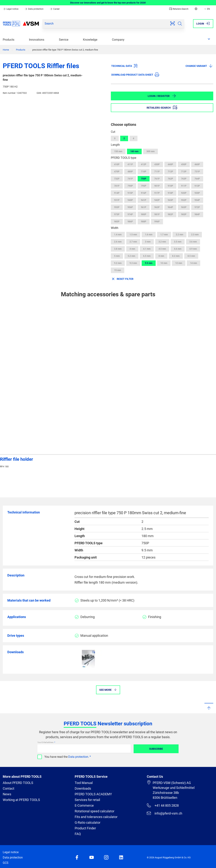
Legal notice (11, 9)
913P (197, 186)
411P (130, 164)
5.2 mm (131, 256)
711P (157, 172)
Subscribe (156, 749)
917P (157, 193)
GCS (6, 863)
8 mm (161, 256)
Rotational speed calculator (95, 811)
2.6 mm (118, 242)
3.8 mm (118, 249)
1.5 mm (133, 235)
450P (184, 164)
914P (117, 193)
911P (184, 186)
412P (144, 164)
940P (130, 200)
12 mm (179, 263)
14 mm (194, 263)
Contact (9, 788)
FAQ (78, 834)
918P (170, 193)
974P (130, 214)
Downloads (83, 788)
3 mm (148, 242)
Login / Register (162, 96)
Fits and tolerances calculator (96, 817)
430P (157, 164)
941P (144, 200)
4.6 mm (178, 249)
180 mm (134, 151)
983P (184, 214)
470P (117, 172)
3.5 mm (178, 242)
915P (130, 193)
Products (9, 40)
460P (197, 164)
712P (170, 172)
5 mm (117, 256)
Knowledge (90, 40)
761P (157, 179)
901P (157, 186)
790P (130, 186)
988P (144, 222)
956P (130, 207)
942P (157, 200)
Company (118, 40)
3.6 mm (193, 242)
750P (144, 179)
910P (170, 186)
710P (144, 172)
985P (117, 222)
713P (184, 172)
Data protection (34, 9)
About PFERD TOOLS (18, 783)
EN (207, 9)
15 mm (118, 270)
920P (184, 193)
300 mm (150, 151)
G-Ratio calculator (88, 822)
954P (197, 200)
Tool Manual (84, 783)
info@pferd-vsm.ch (165, 813)
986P (130, 222)
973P (117, 214)
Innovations (37, 40)
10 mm (164, 263)
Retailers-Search (179, 9)
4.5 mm (162, 249)
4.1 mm (147, 249)
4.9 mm (193, 249)
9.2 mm (118, 263)
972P (197, 207)
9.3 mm (133, 263)
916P (144, 193)
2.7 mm (133, 242)
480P (130, 172)
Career (55, 9)
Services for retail (87, 800)
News (7, 794)
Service (64, 40)
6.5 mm (147, 256)
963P (157, 207)
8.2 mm (176, 256)
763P (184, 179)
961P (144, 207)
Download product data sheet (135, 75)
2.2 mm (179, 235)
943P (170, 200)
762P (170, 179)
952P (184, 200)
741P (130, 179)
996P (157, 222)
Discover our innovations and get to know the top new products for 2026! (108, 3)
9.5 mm (149, 263)
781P (117, 186)
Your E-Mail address (46, 742)
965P (184, 207)
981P (157, 214)
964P (170, 207)
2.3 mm (195, 235)
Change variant (199, 66)
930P (197, 193)
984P (197, 214)
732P (117, 179)
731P (197, 172)
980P (144, 214)
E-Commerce (84, 805)
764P (197, 179)
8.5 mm (191, 256)
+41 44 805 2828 (163, 805)
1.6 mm (149, 235)
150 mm (118, 151)
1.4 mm (118, 235)
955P (117, 207)
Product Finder (85, 828)
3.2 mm (162, 242)
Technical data (125, 66)
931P (117, 200)
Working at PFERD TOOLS (21, 800)
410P (117, 164)
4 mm (132, 249)
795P (144, 186)
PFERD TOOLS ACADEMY (93, 794)
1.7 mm (164, 235)
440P (170, 164)
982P (170, 214)
